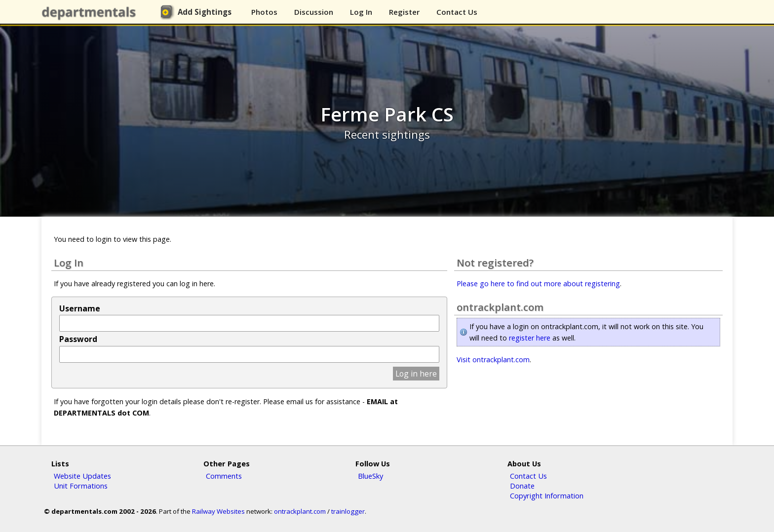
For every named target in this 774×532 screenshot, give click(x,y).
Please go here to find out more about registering (538, 284)
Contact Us (457, 12)
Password (78, 339)
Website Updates (82, 476)
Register (404, 12)
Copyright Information (547, 495)
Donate (522, 486)
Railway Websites (218, 511)
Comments (224, 476)
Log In (361, 12)
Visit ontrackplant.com (493, 360)
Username (80, 308)
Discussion (314, 12)
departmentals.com (91, 12)
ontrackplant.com (300, 511)
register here (530, 338)
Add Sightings (205, 12)
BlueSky (370, 476)
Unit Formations (81, 486)
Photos (264, 12)
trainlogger (348, 511)
